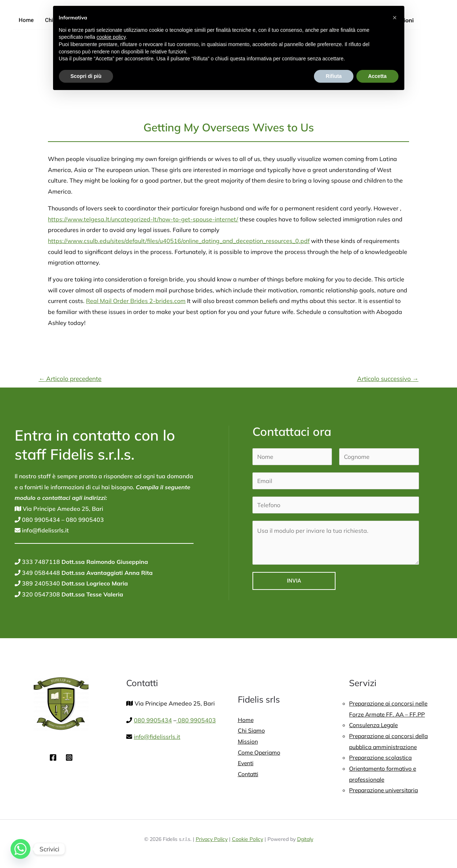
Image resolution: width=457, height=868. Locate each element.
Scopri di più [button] (86, 76)
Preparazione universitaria (385, 790)
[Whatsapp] (20, 849)
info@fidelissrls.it (45, 530)
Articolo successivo (388, 379)
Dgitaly (305, 839)
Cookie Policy (248, 839)
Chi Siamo (252, 730)
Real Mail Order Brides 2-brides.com (136, 301)
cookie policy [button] (111, 37)
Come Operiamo (260, 752)
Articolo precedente (70, 379)
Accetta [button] (377, 76)
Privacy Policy (212, 839)
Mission (248, 741)
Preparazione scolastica (382, 757)
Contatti (249, 774)
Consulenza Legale (375, 725)
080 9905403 (84, 520)
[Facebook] (53, 757)
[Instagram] (69, 757)
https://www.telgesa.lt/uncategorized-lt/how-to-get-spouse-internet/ (143, 219)
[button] (395, 18)
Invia (294, 581)
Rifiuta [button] (334, 76)
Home (26, 20)
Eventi (246, 763)
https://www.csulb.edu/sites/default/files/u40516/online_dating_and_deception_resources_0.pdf (179, 241)
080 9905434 (40, 520)
